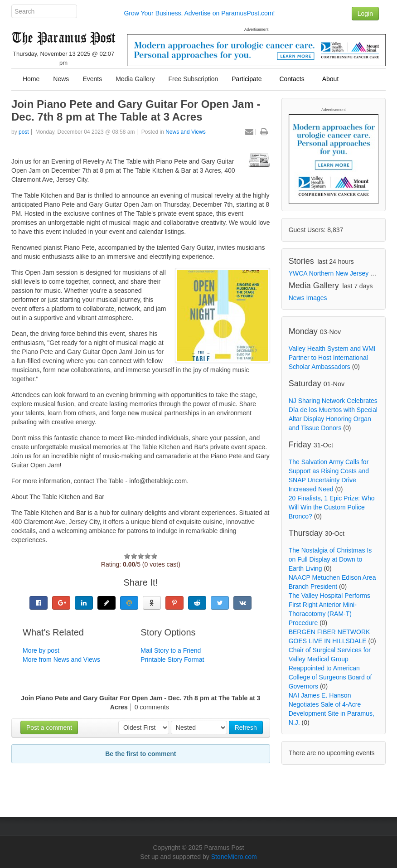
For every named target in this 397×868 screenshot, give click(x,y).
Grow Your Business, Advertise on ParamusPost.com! (199, 13)
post (24, 132)
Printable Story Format (172, 659)
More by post (41, 650)
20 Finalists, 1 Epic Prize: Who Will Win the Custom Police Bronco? (332, 507)
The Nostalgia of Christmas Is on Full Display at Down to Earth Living (330, 559)
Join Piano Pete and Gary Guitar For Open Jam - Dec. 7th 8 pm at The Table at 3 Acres (136, 110)
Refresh (246, 727)
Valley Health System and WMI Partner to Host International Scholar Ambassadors (332, 358)
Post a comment (49, 727)
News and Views (186, 132)
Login (365, 14)
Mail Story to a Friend (171, 650)
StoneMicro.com (234, 857)
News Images (308, 298)
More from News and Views (61, 659)
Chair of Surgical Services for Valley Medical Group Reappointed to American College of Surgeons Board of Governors (330, 668)
